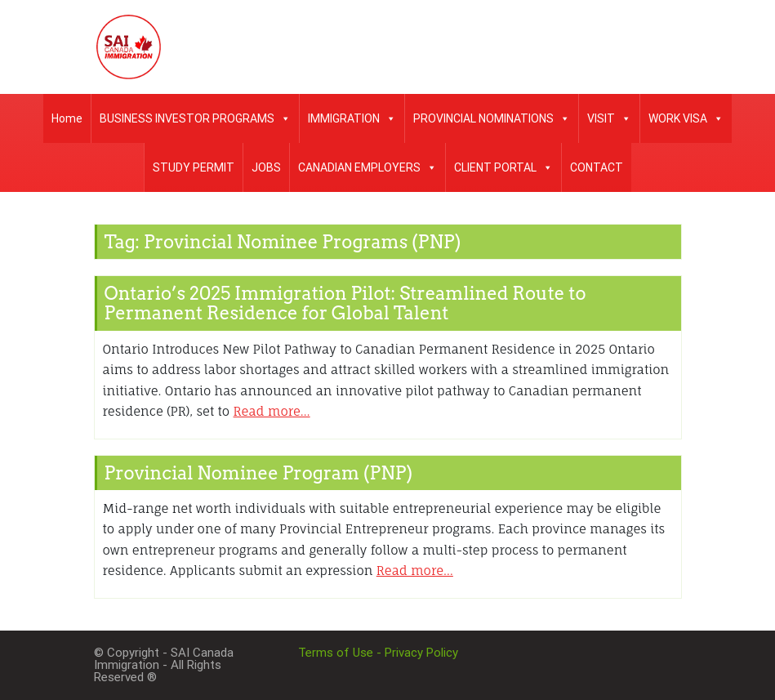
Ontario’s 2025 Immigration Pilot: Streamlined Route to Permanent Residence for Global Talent (345, 303)
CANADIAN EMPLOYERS (367, 167)
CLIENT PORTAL (503, 167)
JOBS (266, 167)
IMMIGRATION (352, 118)
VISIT (609, 118)
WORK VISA (686, 118)
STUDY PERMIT (194, 167)
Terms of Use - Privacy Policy (378, 653)
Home (67, 118)
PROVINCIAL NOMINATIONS (492, 118)
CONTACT (597, 167)
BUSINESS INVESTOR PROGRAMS (195, 118)
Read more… (272, 411)
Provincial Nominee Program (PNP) (259, 473)
